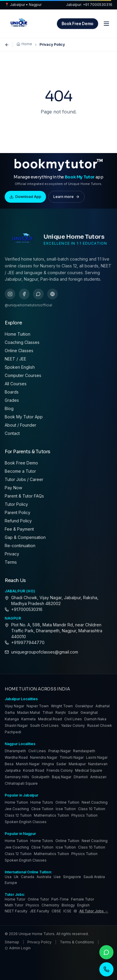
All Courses (16, 384)
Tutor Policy (16, 504)
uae (57, 877)
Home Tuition (18, 334)
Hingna (48, 764)
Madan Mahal (29, 712)
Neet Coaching (95, 802)
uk (16, 877)
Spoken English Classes (26, 822)
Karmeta (28, 719)
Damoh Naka (95, 719)
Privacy (12, 554)
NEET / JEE (15, 359)
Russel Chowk (100, 725)
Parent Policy (18, 512)
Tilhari (48, 712)
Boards (12, 392)
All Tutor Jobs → (94, 911)
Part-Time (60, 899)
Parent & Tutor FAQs (24, 496)
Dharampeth (15, 751)
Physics (32, 905)
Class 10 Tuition (92, 809)
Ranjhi (61, 712)
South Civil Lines (44, 725)
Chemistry (50, 905)
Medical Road (50, 719)
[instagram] (10, 294)
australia (44, 877)
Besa (9, 764)
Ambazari (98, 777)
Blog (9, 408)
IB (75, 911)
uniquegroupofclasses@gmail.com (45, 652)
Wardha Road (16, 757)
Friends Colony (60, 770)
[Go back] (7, 45)
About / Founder (20, 425)
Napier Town (38, 706)
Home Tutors (42, 802)
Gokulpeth (41, 777)
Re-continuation (20, 546)
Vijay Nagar (14, 706)
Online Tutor (38, 899)
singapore (72, 877)
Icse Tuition (66, 809)
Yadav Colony (73, 725)
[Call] (106, 969)
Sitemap (12, 942)
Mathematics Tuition (51, 815)
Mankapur (77, 764)
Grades (12, 400)
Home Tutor (15, 899)
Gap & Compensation (25, 537)
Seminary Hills (17, 777)
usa (8, 877)
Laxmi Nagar (97, 757)
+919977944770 (28, 642)
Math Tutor (14, 905)
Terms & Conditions (77, 942)
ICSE (67, 911)
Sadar (73, 712)
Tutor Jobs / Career (24, 479)
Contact (12, 433)
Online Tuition (67, 802)
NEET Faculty (16, 911)
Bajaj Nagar (62, 777)
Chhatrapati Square (21, 783)
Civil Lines (73, 719)
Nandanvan (98, 764)
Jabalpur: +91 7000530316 (89, 5)
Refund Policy (18, 521)
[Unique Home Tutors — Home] (19, 24)
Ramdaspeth (84, 751)
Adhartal (103, 706)
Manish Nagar (28, 764)
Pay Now (13, 488)
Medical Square (89, 770)
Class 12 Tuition (18, 815)
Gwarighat (89, 712)
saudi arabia (94, 877)
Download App (25, 197)
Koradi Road (34, 770)
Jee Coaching (17, 809)
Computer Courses (23, 375)
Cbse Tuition (42, 809)
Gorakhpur (84, 706)
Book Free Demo (78, 24)
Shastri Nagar (16, 725)
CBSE (56, 911)
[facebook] (24, 294)
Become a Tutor (20, 471)
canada (28, 877)
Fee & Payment (19, 529)
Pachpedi (13, 732)
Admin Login (18, 948)
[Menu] (106, 24)
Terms (11, 562)
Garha (10, 712)
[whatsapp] (38, 294)
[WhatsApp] (106, 952)
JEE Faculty (39, 911)
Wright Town (62, 706)
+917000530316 (27, 609)
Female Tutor (83, 899)
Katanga (12, 719)
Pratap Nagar (60, 751)
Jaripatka (13, 770)
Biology (68, 905)
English (83, 905)
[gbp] (52, 294)
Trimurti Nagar (72, 757)
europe (11, 883)
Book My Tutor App (24, 417)
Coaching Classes (22, 342)
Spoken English (20, 367)
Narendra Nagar (44, 757)
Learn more (66, 197)
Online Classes (19, 351)
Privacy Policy (39, 942)
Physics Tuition (84, 815)
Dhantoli (81, 777)
